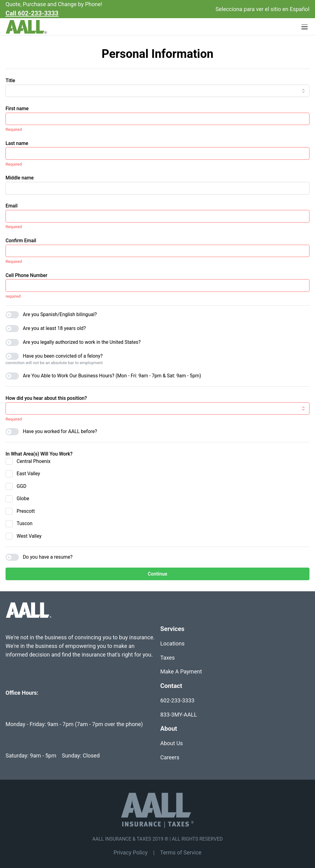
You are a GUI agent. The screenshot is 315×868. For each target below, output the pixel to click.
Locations (172, 643)
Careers (170, 757)
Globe (23, 498)
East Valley (28, 474)
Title (10, 80)
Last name (17, 143)
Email (12, 206)
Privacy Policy (131, 852)
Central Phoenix (34, 461)
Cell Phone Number (26, 275)
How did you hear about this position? (46, 398)
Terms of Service (181, 852)
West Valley (29, 536)
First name (17, 108)
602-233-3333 (177, 700)
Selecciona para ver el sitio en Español (263, 9)
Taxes (167, 658)
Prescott (26, 511)
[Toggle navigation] (305, 27)
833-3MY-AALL (179, 715)
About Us (171, 743)
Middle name (20, 178)
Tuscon (24, 523)
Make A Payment (181, 671)
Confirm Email (21, 241)
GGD (22, 486)
